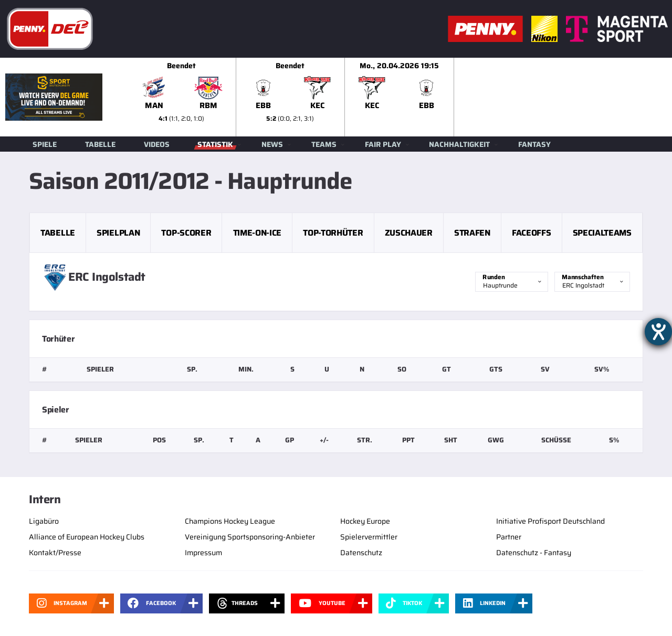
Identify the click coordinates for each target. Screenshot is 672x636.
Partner (509, 537)
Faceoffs (531, 233)
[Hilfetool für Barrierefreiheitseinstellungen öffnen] (658, 332)
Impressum (203, 553)
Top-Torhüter (333, 233)
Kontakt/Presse (55, 553)
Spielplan (118, 233)
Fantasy (534, 144)
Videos (157, 144)
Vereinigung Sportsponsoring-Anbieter (250, 537)
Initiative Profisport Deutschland (550, 521)
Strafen (472, 233)
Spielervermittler (369, 537)
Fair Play (383, 144)
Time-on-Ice (257, 233)
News (272, 144)
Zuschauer (409, 233)
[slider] (400, 97)
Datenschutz (361, 553)
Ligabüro (44, 521)
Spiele (45, 144)
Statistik (215, 144)
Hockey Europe (365, 521)
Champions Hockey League (230, 521)
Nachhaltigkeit (459, 144)
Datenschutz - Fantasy (534, 553)
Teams (324, 144)
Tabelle (100, 144)
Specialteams (602, 233)
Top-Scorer (186, 233)
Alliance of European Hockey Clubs (87, 537)
